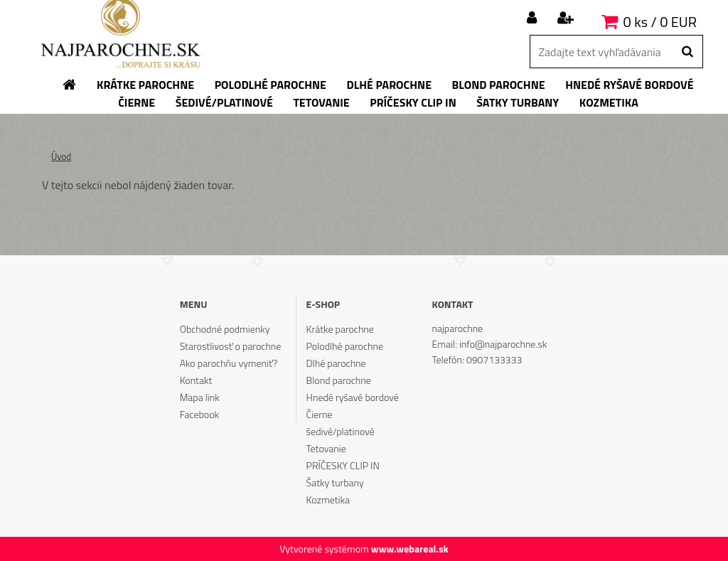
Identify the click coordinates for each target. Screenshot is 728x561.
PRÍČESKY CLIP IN (343, 465)
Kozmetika (328, 499)
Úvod (61, 156)
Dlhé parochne (336, 363)
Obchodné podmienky (225, 329)
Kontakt (196, 380)
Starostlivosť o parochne (231, 346)
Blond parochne (339, 380)
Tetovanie (326, 448)
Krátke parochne (340, 329)
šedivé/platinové (341, 431)
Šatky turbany (335, 482)
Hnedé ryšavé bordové (353, 397)
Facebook (199, 414)
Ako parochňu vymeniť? (229, 363)
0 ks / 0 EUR (660, 22)
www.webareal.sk (410, 549)
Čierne (320, 414)
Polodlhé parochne (345, 346)
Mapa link (200, 397)
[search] (687, 52)
